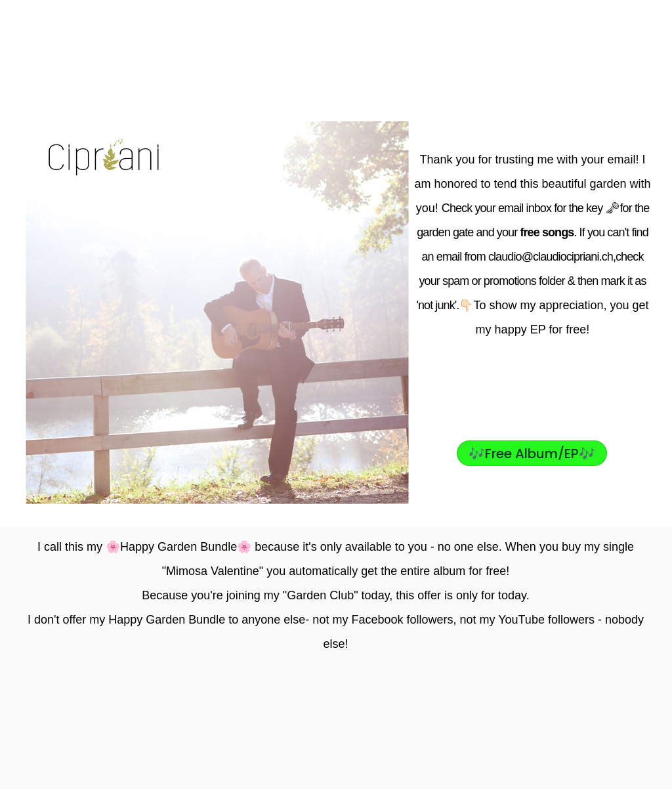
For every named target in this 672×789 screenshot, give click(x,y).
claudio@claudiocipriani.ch (551, 257)
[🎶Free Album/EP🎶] (532, 453)
